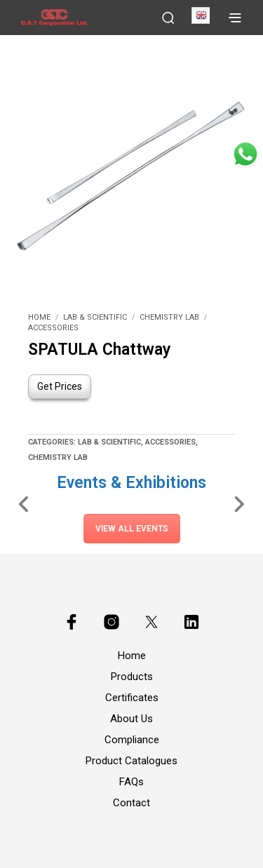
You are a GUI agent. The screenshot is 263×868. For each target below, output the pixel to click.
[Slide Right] (239, 503)
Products (132, 677)
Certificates (132, 698)
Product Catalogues (131, 761)
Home (39, 317)
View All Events (132, 529)
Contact (131, 803)
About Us (131, 719)
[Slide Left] (24, 503)
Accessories (53, 328)
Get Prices (60, 386)
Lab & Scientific (95, 317)
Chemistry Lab (169, 317)
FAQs (131, 782)
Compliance (132, 740)
